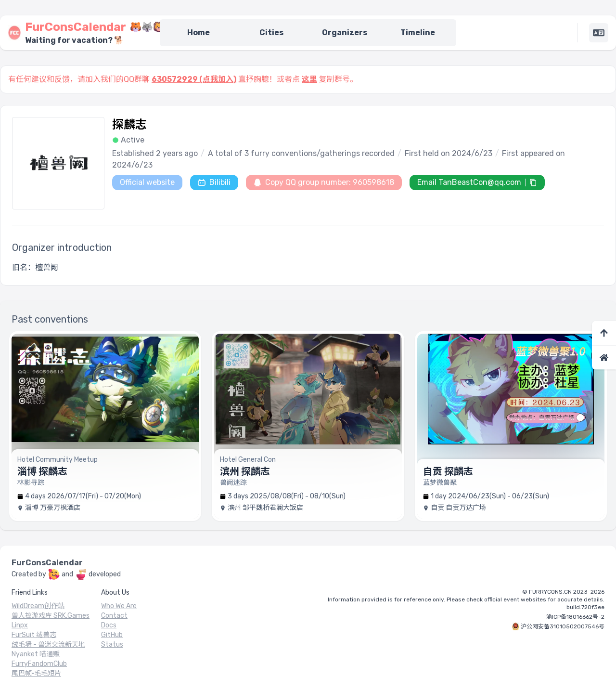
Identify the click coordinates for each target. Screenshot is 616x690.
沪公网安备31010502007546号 (563, 626)
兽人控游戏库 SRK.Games (51, 616)
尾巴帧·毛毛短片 (36, 673)
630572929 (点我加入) (194, 79)
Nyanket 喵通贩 (36, 654)
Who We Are (119, 606)
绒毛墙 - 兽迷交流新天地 (48, 644)
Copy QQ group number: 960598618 (324, 182)
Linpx (20, 625)
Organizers (345, 33)
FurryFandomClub (39, 664)
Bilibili (214, 182)
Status (112, 644)
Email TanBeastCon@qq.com (469, 182)
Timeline (418, 33)
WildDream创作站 (38, 606)
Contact (114, 616)
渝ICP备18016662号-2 (575, 617)
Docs (109, 625)
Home (199, 33)
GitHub (112, 635)
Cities (271, 33)
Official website (147, 182)
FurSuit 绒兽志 (34, 635)
